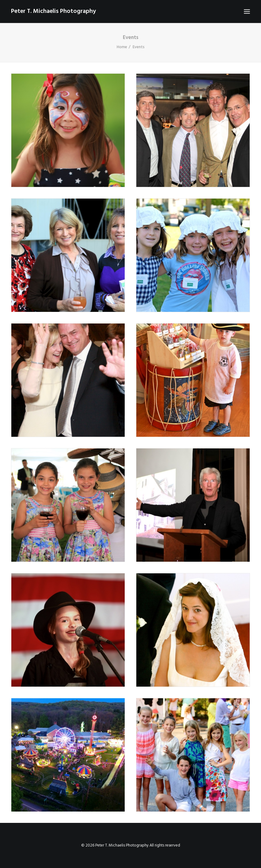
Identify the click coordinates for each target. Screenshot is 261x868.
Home (122, 47)
